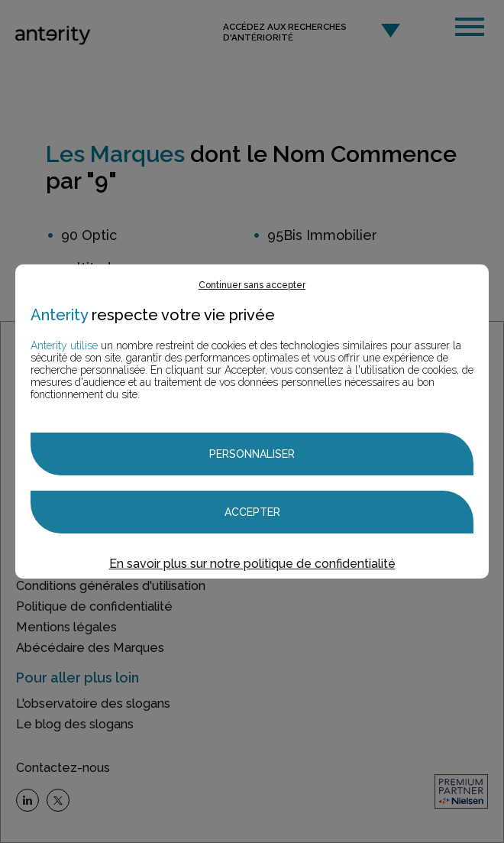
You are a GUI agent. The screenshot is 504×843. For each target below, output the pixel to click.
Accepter (252, 512)
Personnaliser (252, 454)
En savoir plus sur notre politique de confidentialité (252, 564)
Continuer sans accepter (252, 285)
